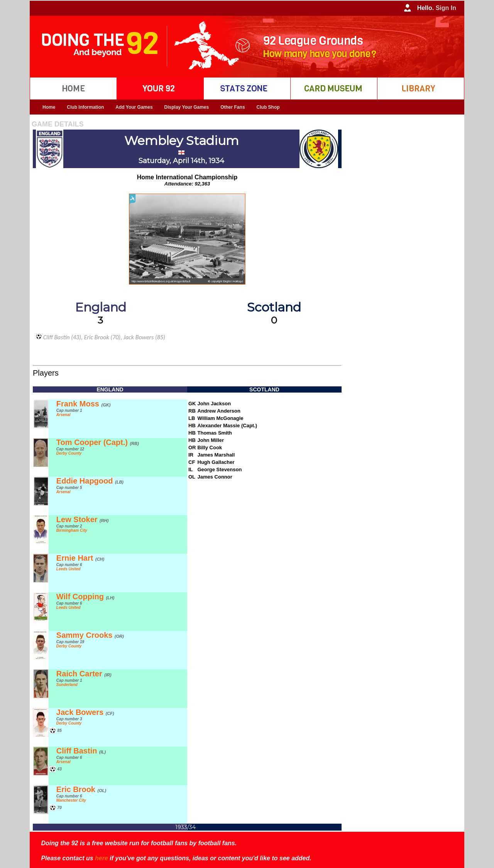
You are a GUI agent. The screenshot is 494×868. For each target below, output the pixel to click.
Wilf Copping (85, 597)
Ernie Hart (80, 558)
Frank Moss (84, 404)
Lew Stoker (82, 519)
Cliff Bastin (81, 751)
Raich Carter (84, 674)
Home (49, 107)
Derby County (69, 453)
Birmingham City (72, 530)
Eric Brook (81, 789)
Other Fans (233, 107)
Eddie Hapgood (90, 481)
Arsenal (63, 415)
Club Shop (268, 107)
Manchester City (71, 800)
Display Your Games (187, 107)
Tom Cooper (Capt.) (98, 442)
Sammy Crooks (90, 635)
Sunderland (67, 685)
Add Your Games (134, 107)
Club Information (85, 107)
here (102, 858)
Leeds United (69, 569)
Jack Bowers (85, 712)
